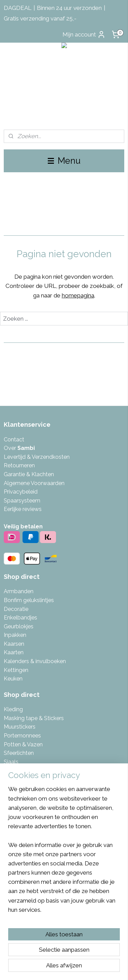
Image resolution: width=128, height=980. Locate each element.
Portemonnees (22, 736)
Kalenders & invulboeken (35, 661)
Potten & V (17, 744)
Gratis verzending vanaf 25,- (40, 18)
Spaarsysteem (22, 501)
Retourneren (19, 465)
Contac (13, 440)
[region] (64, 852)
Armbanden (19, 591)
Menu (64, 161)
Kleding (13, 709)
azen (37, 744)
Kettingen (16, 670)
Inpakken (15, 635)
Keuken (13, 679)
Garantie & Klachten (29, 474)
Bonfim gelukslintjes (29, 600)
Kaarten (14, 652)
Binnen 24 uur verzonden (69, 8)
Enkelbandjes (20, 618)
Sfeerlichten (19, 753)
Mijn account (84, 34)
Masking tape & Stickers (34, 718)
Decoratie (16, 609)
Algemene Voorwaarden (34, 483)
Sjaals (11, 762)
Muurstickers (20, 727)
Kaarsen (14, 644)
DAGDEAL (18, 8)
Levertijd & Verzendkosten (37, 457)
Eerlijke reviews (23, 509)
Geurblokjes (19, 626)
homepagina (78, 295)
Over (19, 448)
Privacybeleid (21, 492)
